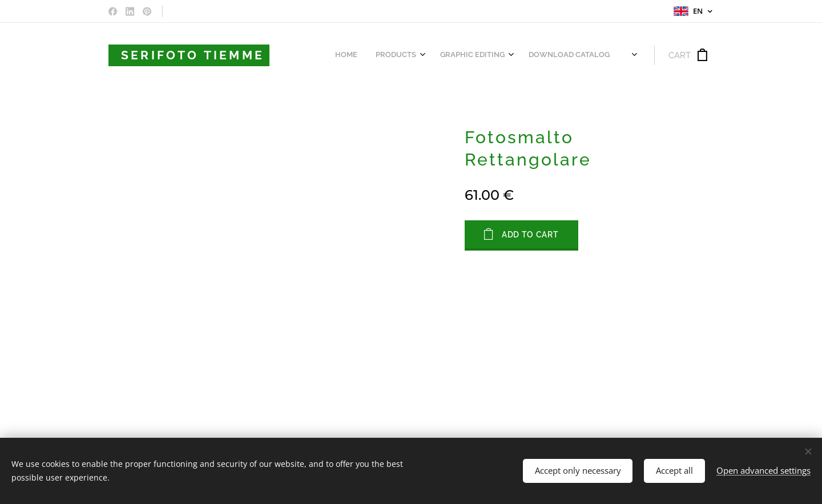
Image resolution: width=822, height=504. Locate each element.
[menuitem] (461, 55)
